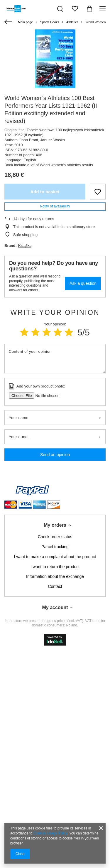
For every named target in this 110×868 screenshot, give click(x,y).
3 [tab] (60, 78)
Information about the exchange (55, 576)
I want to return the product (55, 567)
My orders (55, 525)
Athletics (72, 22)
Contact (55, 586)
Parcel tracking (55, 547)
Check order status (55, 537)
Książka (25, 246)
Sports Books (49, 22)
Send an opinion (55, 455)
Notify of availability (55, 206)
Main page (25, 22)
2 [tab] (55, 78)
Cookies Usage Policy (50, 833)
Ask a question (83, 283)
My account (55, 607)
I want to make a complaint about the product (55, 557)
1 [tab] (50, 78)
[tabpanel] (55, 59)
